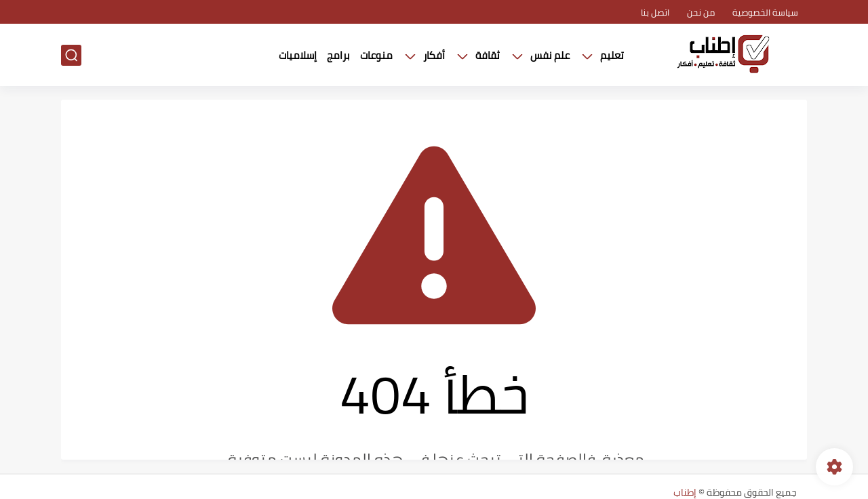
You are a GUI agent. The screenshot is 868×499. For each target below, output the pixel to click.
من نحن (701, 12)
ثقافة (488, 55)
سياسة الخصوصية (765, 12)
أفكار (434, 55)
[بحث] (71, 55)
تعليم (612, 55)
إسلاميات (298, 55)
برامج (338, 55)
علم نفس (550, 55)
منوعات (376, 55)
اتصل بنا (655, 12)
